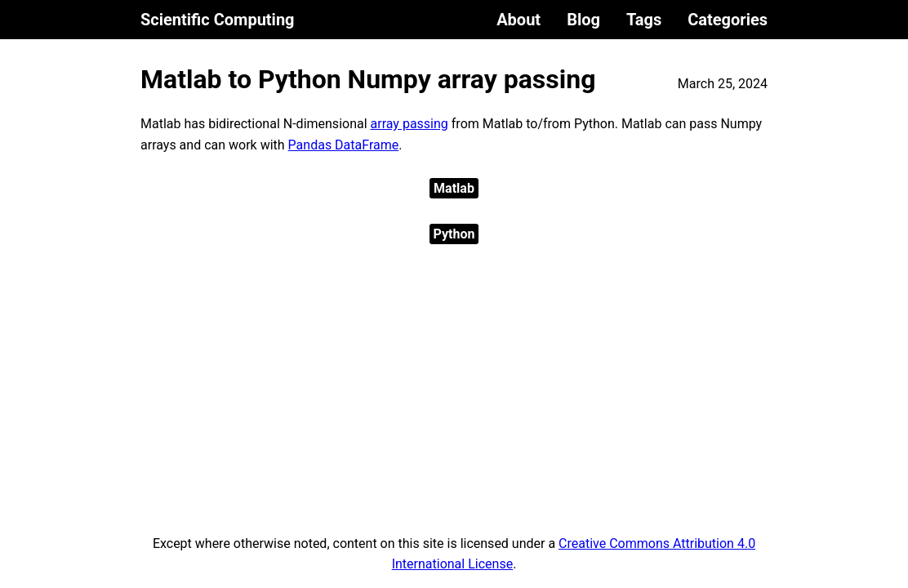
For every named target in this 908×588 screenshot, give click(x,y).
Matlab (454, 188)
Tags (644, 20)
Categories (728, 20)
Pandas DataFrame (344, 145)
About (519, 20)
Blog (583, 20)
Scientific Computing (218, 20)
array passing (409, 124)
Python (454, 234)
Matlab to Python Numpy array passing (368, 79)
